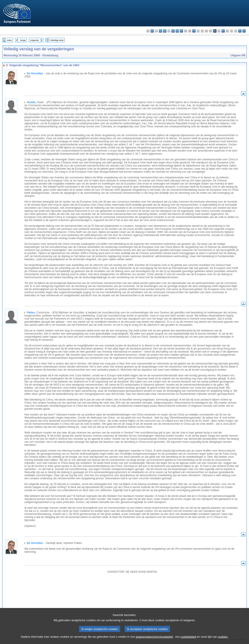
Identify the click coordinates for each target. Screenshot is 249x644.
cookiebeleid (188, 641)
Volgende (34, 40)
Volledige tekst (57, 40)
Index (9, 40)
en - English (177, 31)
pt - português (223, 31)
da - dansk (161, 31)
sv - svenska (244, 31)
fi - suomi (240, 31)
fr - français (181, 31)
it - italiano (194, 31)
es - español (152, 31)
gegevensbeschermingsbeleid (154, 641)
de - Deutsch (165, 31)
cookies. (223, 641)
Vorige (23, 40)
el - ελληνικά (173, 31)
